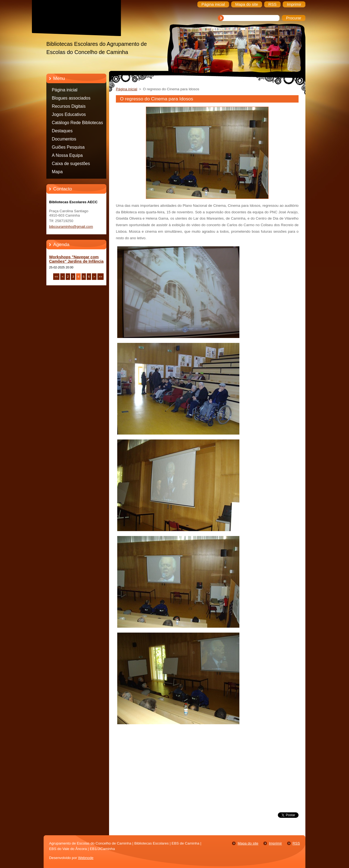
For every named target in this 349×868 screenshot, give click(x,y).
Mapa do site (248, 843)
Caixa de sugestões (71, 164)
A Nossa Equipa (67, 155)
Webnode (86, 858)
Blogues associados (71, 98)
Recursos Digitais (69, 106)
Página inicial (65, 90)
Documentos (64, 139)
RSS (296, 843)
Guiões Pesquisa (68, 147)
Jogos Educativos (69, 114)
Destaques (62, 131)
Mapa (57, 172)
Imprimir (275, 843)
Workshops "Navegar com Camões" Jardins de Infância (76, 259)
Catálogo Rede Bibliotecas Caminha (77, 124)
